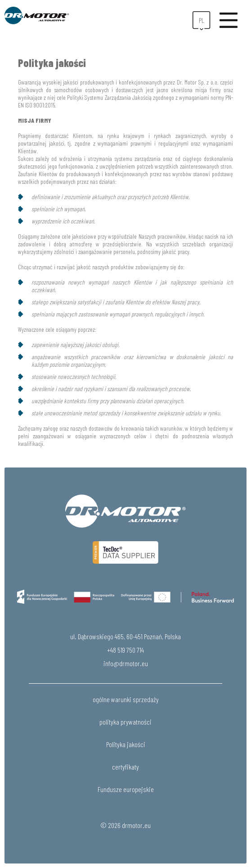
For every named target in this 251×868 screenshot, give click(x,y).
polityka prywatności (126, 722)
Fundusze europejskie (126, 789)
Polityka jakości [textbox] (52, 63)
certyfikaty (126, 767)
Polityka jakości (126, 744)
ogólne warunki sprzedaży (126, 699)
